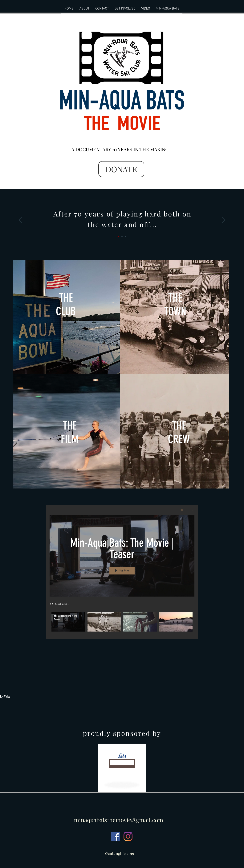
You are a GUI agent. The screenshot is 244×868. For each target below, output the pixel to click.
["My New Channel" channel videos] (122, 623)
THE (175, 298)
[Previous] (21, 220)
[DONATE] (121, 169)
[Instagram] (128, 836)
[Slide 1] (119, 236)
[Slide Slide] (125, 236)
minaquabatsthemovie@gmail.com (119, 820)
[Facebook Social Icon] (116, 836)
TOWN (175, 311)
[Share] (182, 510)
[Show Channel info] (191, 510)
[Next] (223, 220)
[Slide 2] (122, 236)
